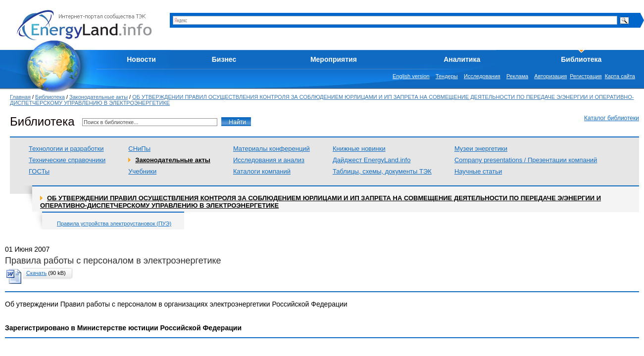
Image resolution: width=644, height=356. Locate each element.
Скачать (36, 273)
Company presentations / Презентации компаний (526, 160)
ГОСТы (39, 171)
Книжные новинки (359, 149)
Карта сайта (620, 76)
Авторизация (550, 76)
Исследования (482, 76)
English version (411, 76)
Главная (20, 97)
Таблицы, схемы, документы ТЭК (382, 171)
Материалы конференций (272, 149)
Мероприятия (334, 59)
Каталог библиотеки (612, 118)
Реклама (517, 76)
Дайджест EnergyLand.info (372, 160)
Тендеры (447, 76)
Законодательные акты (99, 97)
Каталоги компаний (262, 171)
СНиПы (139, 149)
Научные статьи (478, 171)
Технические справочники (67, 160)
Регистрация (586, 76)
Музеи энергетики (481, 149)
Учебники (142, 171)
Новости (141, 59)
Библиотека (581, 59)
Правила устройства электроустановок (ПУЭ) (114, 223)
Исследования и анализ (269, 160)
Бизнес (224, 59)
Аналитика (462, 59)
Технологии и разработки (66, 149)
